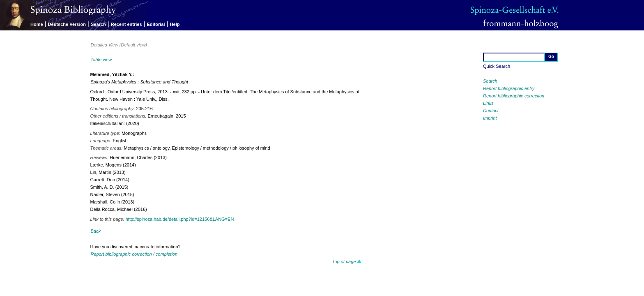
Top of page (347, 261)
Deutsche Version (67, 24)
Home (37, 24)
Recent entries (126, 24)
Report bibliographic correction (514, 96)
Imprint (490, 118)
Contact (491, 111)
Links (488, 103)
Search (98, 24)
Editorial (156, 24)
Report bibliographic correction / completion (134, 254)
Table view (101, 60)
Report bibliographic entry (509, 88)
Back (96, 231)
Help (175, 24)
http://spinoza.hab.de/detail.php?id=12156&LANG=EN (180, 219)
